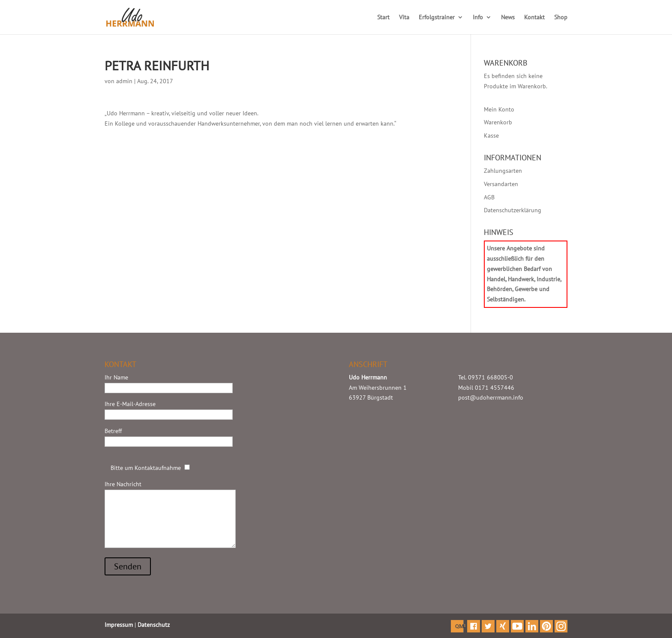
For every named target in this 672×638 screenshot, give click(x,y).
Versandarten (501, 184)
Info (478, 18)
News (508, 18)
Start (383, 18)
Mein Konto (499, 109)
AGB (489, 197)
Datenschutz (154, 625)
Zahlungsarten (503, 171)
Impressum (119, 625)
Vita (404, 18)
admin (124, 81)
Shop (561, 18)
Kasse (491, 135)
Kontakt (534, 18)
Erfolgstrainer (437, 18)
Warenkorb (498, 122)
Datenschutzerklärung (513, 210)
